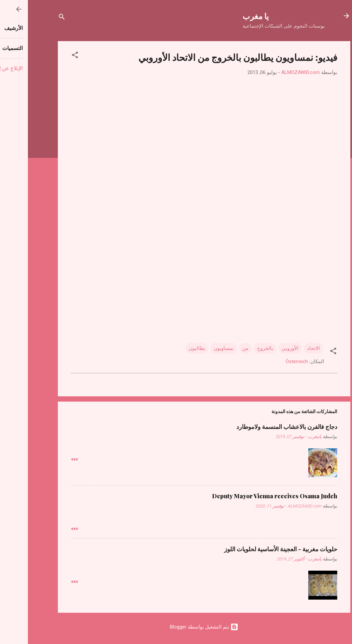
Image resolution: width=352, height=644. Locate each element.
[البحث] (34, 18)
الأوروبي (262, 348)
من (217, 348)
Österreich (269, 361)
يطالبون (169, 348)
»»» (47, 459)
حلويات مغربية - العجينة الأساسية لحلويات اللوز (253, 549)
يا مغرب (228, 16)
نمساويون (196, 348)
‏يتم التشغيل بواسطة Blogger (176, 627)
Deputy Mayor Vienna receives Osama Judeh (247, 496)
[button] (47, 56)
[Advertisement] (176, 252)
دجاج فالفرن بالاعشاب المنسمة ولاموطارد (259, 427)
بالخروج (237, 348)
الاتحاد (285, 348)
